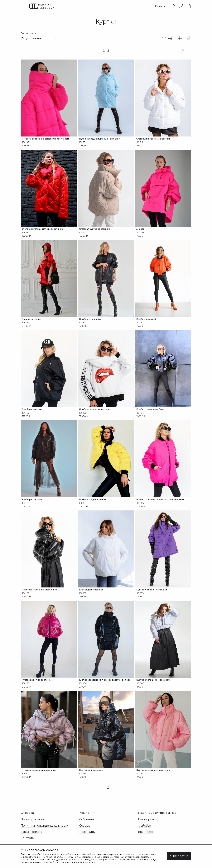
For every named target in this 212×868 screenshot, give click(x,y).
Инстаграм (146, 824)
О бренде (87, 824)
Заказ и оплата (31, 836)
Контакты (28, 843)
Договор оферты (33, 824)
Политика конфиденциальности (44, 830)
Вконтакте (146, 836)
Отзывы (85, 830)
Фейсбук (144, 830)
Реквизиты (87, 836)
